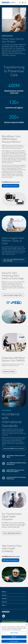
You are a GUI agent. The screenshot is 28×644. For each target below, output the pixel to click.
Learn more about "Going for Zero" (13, 295)
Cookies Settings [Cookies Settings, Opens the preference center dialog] (14, 633)
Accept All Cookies (14, 641)
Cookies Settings (14, 622)
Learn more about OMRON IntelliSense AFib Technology (14, 260)
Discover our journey (9, 371)
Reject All (14, 637)
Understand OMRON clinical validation (14, 448)
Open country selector (11, 186)
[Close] (26, 625)
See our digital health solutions (12, 533)
